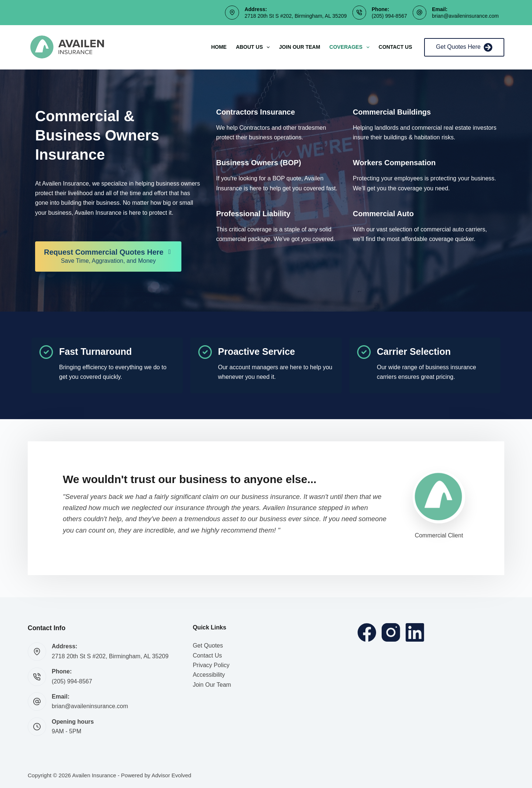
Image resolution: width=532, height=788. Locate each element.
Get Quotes (208, 646)
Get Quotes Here (464, 47)
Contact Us (395, 47)
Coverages (351, 47)
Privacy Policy (211, 665)
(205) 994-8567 (389, 16)
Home (219, 47)
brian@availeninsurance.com (465, 16)
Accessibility (209, 675)
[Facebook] (367, 632)
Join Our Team (299, 47)
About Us (254, 47)
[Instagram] (391, 632)
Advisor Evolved (171, 775)
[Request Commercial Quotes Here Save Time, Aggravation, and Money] (108, 257)
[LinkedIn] (415, 632)
